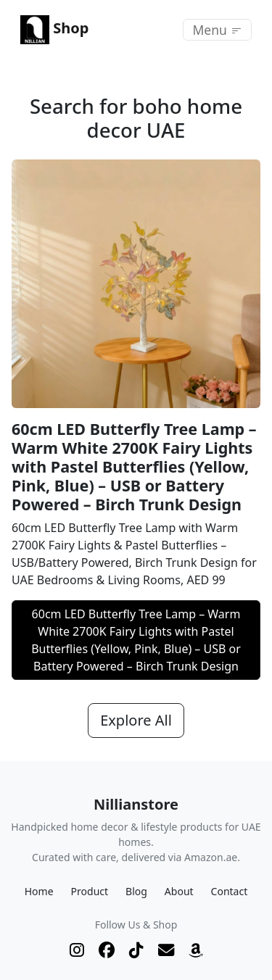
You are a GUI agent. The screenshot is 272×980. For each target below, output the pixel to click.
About (179, 891)
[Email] (166, 950)
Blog (136, 891)
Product (90, 891)
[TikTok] (136, 950)
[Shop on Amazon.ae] (196, 950)
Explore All (136, 720)
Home (39, 891)
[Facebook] (107, 950)
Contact (230, 891)
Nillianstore (136, 804)
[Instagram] (77, 950)
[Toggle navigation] (217, 30)
